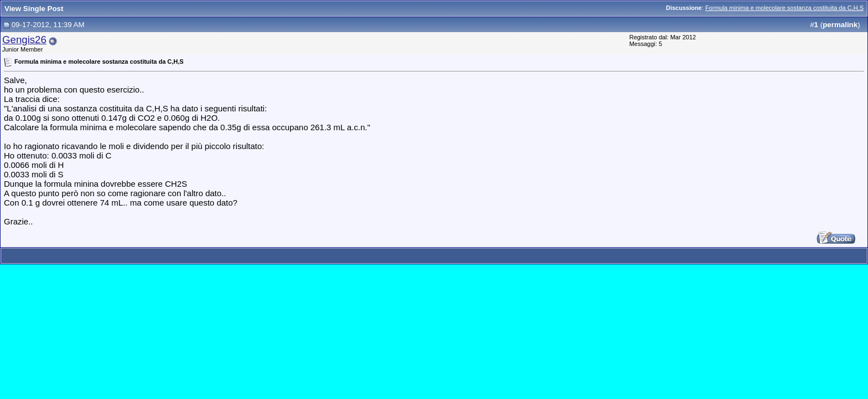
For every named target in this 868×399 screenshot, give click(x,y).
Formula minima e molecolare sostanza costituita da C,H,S (784, 8)
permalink (840, 25)
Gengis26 (24, 40)
